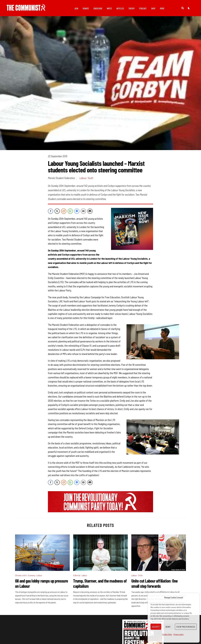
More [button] (162, 8)
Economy (31, 577)
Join (76, 8)
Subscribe (98, 8)
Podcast (143, 8)
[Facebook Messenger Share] (77, 213)
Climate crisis (21, 577)
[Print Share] (90, 213)
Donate (86, 8)
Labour (83, 179)
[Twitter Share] (57, 213)
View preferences (186, 627)
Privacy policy (179, 634)
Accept (156, 627)
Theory (132, 8)
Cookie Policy (167, 634)
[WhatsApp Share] (70, 213)
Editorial (77, 577)
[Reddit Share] (64, 213)
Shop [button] (153, 8)
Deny (168, 627)
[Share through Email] (83, 213)
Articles (120, 8)
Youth (90, 179)
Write (109, 8)
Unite (140, 577)
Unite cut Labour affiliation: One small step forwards (155, 585)
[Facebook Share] (51, 213)
